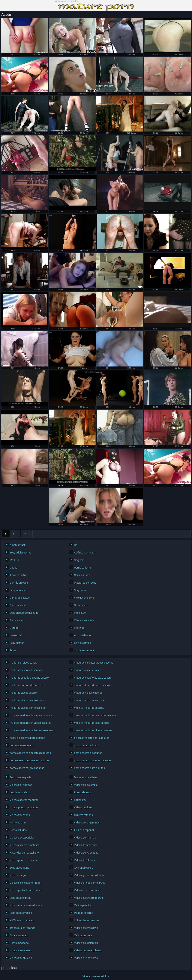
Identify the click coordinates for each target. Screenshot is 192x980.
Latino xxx (80, 800)
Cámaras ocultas (20, 598)
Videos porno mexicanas (24, 807)
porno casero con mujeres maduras (30, 753)
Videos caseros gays (86, 928)
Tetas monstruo (19, 575)
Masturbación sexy (85, 583)
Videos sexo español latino (25, 883)
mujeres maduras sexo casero (91, 723)
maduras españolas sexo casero (93, 678)
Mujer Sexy (80, 613)
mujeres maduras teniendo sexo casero (32, 730)
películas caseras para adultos (92, 738)
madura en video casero (24, 663)
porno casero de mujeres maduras (30, 760)
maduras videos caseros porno (28, 700)
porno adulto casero (21, 745)
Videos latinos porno (86, 958)
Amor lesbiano (82, 635)
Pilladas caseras (84, 913)
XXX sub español (84, 830)
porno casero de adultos (88, 753)
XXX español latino (85, 905)
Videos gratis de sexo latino (26, 890)
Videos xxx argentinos (87, 823)
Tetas (13, 650)
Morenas (79, 628)
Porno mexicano (19, 943)
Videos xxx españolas (22, 838)
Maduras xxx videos (86, 777)
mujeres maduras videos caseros (93, 730)
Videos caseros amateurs (24, 845)
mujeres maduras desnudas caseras (31, 715)
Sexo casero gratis (20, 777)
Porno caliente (82, 568)
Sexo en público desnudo (24, 613)
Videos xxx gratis (20, 875)
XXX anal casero (84, 868)
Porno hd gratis (19, 823)
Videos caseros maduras (24, 800)
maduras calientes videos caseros (94, 663)
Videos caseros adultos (67, 1)
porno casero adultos (86, 745)
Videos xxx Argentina (86, 853)
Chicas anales (82, 575)
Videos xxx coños (20, 815)
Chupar (14, 568)
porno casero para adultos (89, 768)
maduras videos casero (23, 693)
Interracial (16, 635)
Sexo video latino (19, 868)
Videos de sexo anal (85, 845)
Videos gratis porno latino (89, 875)
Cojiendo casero (19, 935)
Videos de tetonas (84, 860)
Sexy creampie (82, 643)
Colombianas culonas (87, 920)
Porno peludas (18, 830)
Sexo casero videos (21, 913)
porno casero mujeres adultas (27, 768)
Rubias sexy (17, 620)
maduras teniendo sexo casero (92, 685)
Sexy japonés (17, 590)
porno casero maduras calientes (93, 760)
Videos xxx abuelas (21, 958)
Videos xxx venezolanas (88, 950)
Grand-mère (81, 605)
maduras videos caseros (88, 693)
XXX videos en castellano (24, 853)
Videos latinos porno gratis (90, 883)
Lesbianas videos (20, 792)
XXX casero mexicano (22, 920)
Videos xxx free (83, 807)
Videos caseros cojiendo (88, 890)
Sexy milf (79, 560)
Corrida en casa (19, 583)
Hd (76, 545)
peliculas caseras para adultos (27, 738)
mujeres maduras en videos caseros (30, 723)
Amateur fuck (18, 545)
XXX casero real (83, 935)
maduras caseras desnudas (26, 670)
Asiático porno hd (84, 553)
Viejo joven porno (84, 598)
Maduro (14, 560)
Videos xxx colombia (86, 785)
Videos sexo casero (21, 950)
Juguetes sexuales (85, 650)
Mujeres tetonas (83, 815)
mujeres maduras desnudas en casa (95, 715)
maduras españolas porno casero (29, 678)
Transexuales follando (22, 928)
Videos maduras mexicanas (26, 905)
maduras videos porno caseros (28, 708)
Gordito (14, 628)
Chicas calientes (19, 605)
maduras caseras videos (88, 670)
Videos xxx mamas (85, 838)
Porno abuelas (82, 792)
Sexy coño (80, 590)
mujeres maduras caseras (89, 708)
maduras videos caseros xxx (90, 700)
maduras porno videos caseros (28, 685)
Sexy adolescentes (20, 553)
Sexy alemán (17, 643)
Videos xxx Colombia (86, 943)
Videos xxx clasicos (21, 785)
